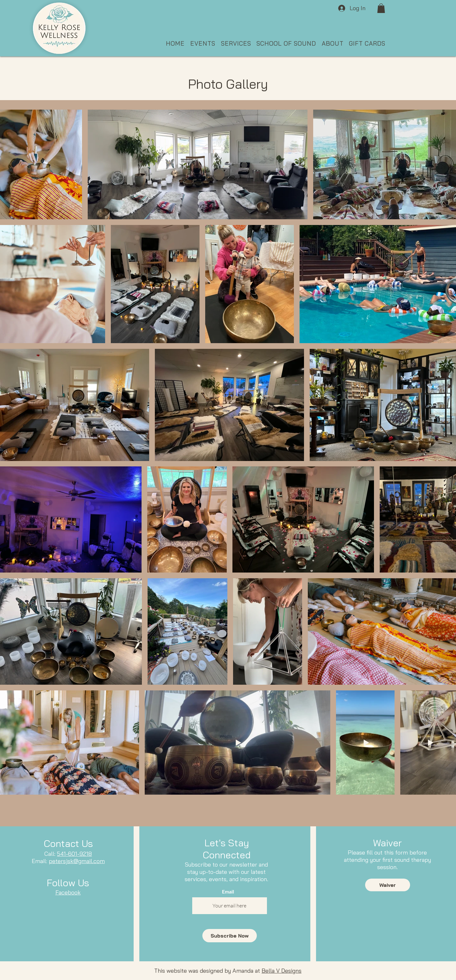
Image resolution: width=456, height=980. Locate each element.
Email (228, 892)
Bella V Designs (282, 971)
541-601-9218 (74, 854)
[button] (381, 8)
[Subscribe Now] (230, 936)
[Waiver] (388, 885)
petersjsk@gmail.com (77, 861)
